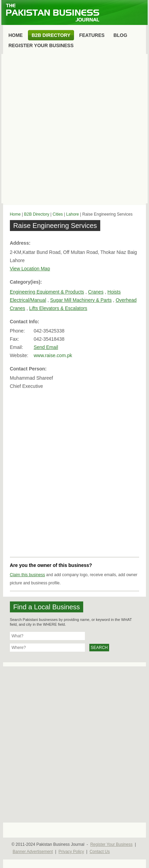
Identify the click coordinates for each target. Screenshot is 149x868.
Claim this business (27, 575)
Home (15, 214)
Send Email (46, 347)
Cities (58, 214)
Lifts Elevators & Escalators (58, 308)
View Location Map (30, 269)
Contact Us (100, 852)
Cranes (96, 292)
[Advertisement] (74, 129)
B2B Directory (36, 214)
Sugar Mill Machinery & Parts (81, 300)
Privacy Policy (71, 852)
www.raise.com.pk (53, 355)
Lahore (72, 214)
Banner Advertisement (33, 852)
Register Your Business (111, 844)
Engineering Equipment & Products (47, 292)
